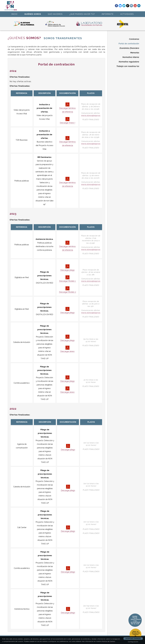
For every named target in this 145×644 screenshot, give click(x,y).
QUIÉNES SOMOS (33, 14)
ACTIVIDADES (127, 14)
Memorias (135, 53)
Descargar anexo (67, 349)
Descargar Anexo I (67, 120)
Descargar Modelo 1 (68, 279)
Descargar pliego (68, 268)
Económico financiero (129, 48)
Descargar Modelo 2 (68, 290)
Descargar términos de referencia (67, 108)
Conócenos (134, 39)
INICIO (14, 14)
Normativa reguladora (129, 62)
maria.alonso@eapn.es (91, 115)
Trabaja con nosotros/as (128, 66)
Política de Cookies (109, 641)
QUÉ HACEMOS (55, 14)
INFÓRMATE (108, 14)
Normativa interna (131, 57)
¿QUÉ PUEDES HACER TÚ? (82, 14)
